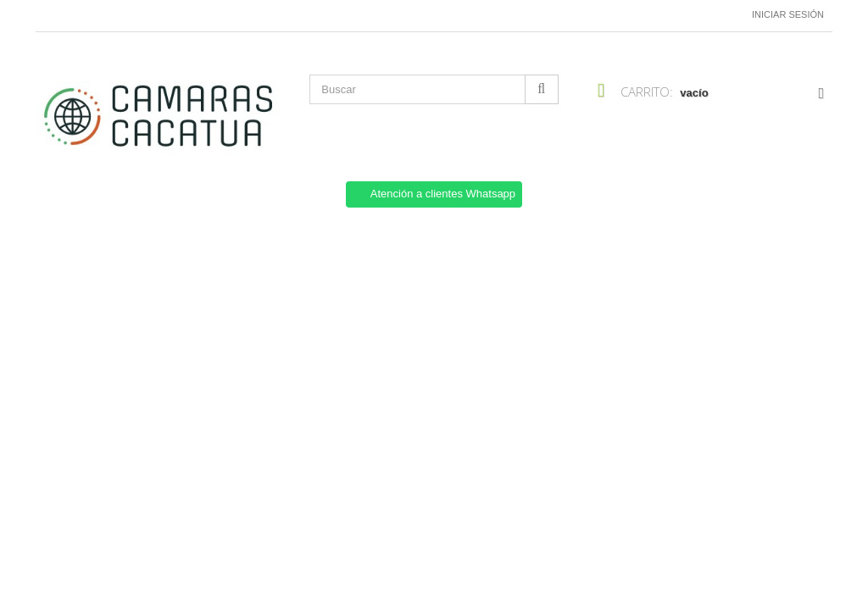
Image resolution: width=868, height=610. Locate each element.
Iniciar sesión (788, 14)
